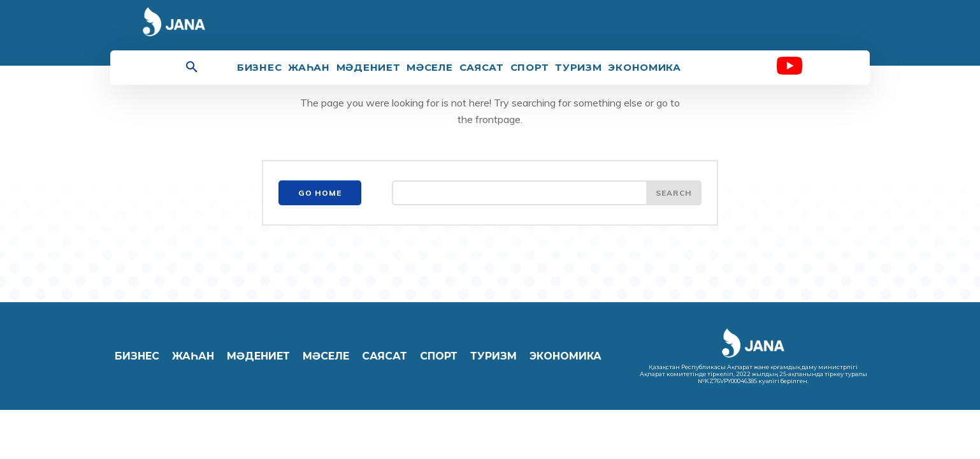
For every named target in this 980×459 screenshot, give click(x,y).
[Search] (674, 194)
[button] (192, 68)
